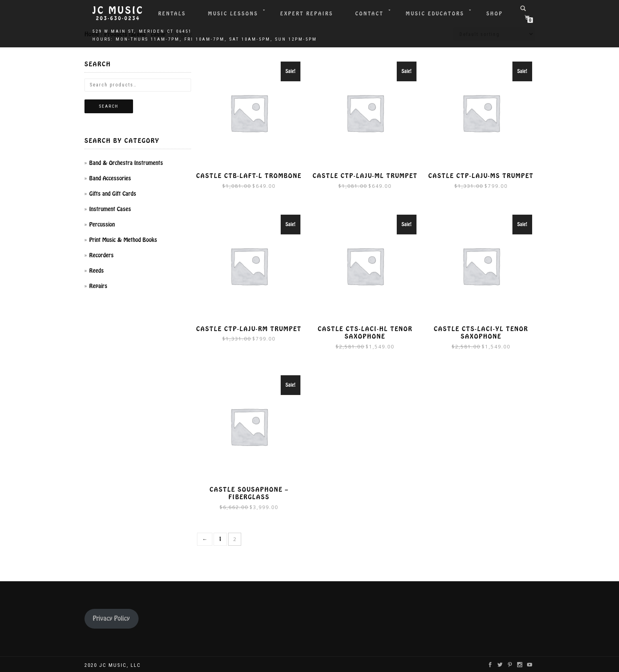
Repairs (98, 286)
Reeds (97, 271)
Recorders (101, 255)
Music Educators (435, 14)
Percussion (102, 225)
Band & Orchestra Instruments (126, 163)
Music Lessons (233, 14)
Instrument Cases (110, 209)
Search (109, 106)
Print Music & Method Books (123, 240)
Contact (370, 14)
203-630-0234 (118, 19)
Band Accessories (110, 178)
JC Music (118, 11)
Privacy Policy (111, 617)
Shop (495, 14)
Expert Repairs (307, 14)
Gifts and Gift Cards (113, 194)
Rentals (172, 14)
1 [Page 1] (220, 537)
